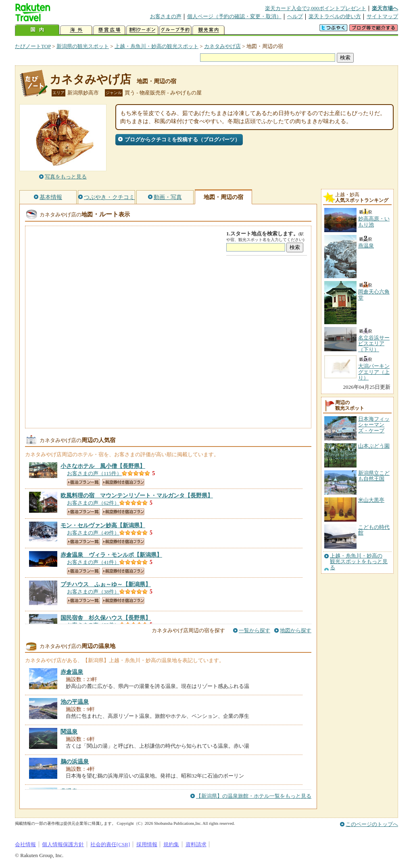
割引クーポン (142, 30)
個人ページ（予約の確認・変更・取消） (234, 16)
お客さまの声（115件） (94, 473)
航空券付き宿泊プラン (123, 482)
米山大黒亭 (371, 500)
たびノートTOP (33, 46)
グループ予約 (175, 30)
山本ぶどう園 (374, 446)
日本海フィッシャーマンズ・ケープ (374, 425)
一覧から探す (254, 630)
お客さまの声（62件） (93, 503)
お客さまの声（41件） (93, 562)
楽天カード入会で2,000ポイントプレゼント (316, 8)
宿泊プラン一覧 (83, 482)
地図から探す (296, 630)
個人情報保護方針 (63, 844)
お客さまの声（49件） (93, 533)
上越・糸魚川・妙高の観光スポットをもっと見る (359, 562)
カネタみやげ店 (222, 46)
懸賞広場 (109, 30)
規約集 (171, 844)
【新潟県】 (103, 525)
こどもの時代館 (374, 530)
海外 (76, 30)
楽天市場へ (385, 8)
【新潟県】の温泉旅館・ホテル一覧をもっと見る (254, 796)
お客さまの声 (166, 16)
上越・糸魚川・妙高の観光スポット (156, 46)
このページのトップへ (372, 824)
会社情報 (25, 844)
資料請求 (196, 844)
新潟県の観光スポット (83, 46)
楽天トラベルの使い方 (335, 16)
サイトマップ (382, 16)
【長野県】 (103, 466)
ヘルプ (295, 16)
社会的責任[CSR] (110, 844)
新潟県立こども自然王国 (374, 476)
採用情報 (147, 844)
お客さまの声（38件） (93, 592)
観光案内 (209, 30)
